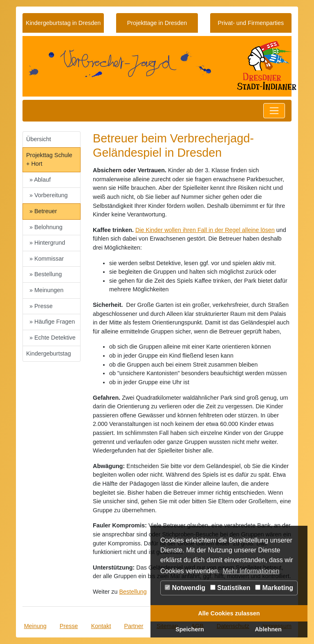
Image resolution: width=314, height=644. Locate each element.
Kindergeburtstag (49, 354)
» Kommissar (47, 259)
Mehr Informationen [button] (251, 571)
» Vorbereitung (49, 195)
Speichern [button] (190, 629)
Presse (69, 626)
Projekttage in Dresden (157, 23)
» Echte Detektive (53, 338)
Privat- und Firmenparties (251, 23)
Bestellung (133, 592)
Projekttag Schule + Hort (49, 160)
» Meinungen (46, 290)
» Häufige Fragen (52, 322)
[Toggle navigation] (274, 111)
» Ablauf (40, 180)
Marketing (274, 588)
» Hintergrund (47, 243)
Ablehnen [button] (268, 629)
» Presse (41, 306)
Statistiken (230, 588)
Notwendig (185, 588)
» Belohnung (46, 227)
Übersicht (39, 139)
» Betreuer (43, 211)
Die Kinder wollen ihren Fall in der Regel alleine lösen (205, 230)
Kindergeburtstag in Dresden (63, 23)
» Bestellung (46, 274)
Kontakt (101, 626)
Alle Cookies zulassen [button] (229, 613)
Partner (133, 626)
